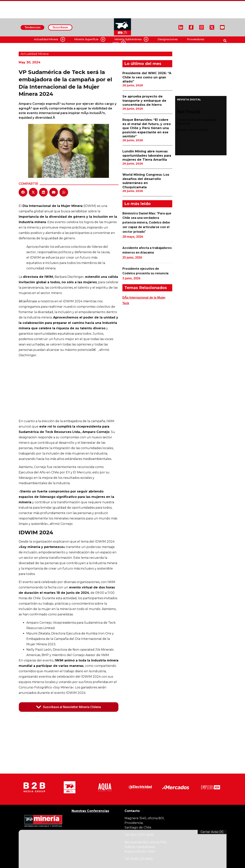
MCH (119, 43)
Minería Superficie (90, 39)
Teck (126, 303)
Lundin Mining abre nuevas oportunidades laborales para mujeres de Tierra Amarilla (147, 155)
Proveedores (196, 39)
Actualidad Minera (49, 39)
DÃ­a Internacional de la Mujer (144, 298)
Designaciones (168, 39)
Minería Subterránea (132, 39)
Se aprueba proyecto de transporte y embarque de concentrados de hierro (144, 101)
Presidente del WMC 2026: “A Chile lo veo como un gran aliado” (147, 77)
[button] (23, 192)
